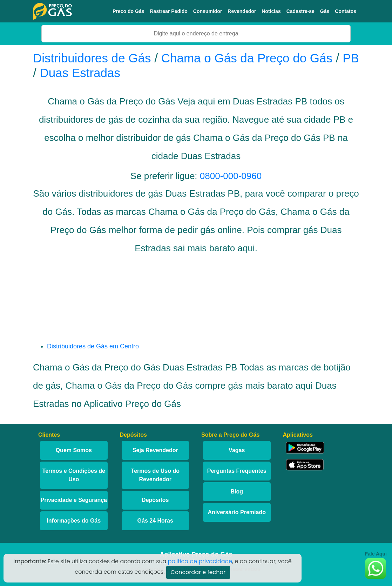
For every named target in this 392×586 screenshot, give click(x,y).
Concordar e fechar (198, 572)
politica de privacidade (200, 561)
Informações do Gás (74, 521)
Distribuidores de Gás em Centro (93, 346)
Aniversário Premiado (237, 512)
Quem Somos (74, 450)
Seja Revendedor (155, 450)
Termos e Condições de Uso (74, 475)
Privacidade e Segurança (74, 500)
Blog (237, 492)
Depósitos (155, 500)
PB (351, 58)
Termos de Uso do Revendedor (155, 475)
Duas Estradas (80, 73)
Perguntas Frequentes (237, 471)
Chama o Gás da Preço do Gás (247, 58)
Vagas (237, 450)
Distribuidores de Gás (94, 58)
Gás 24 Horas (155, 521)
